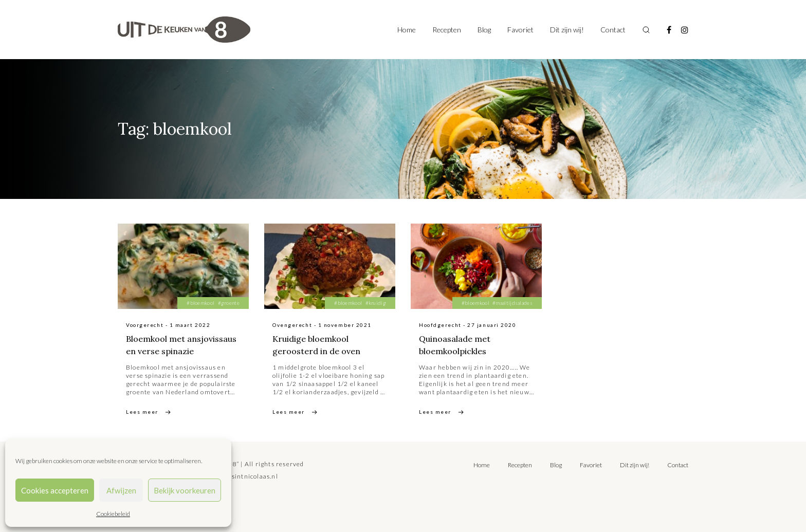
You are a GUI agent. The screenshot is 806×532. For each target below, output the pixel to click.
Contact (613, 30)
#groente (229, 303)
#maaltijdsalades (512, 303)
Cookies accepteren (55, 490)
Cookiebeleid (113, 514)
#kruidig (376, 303)
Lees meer (142, 412)
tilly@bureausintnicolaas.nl (234, 476)
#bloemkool (200, 303)
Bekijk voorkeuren (185, 490)
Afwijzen (121, 490)
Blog (484, 30)
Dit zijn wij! (567, 30)
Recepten (447, 30)
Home (407, 30)
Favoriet (520, 30)
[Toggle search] (646, 30)
